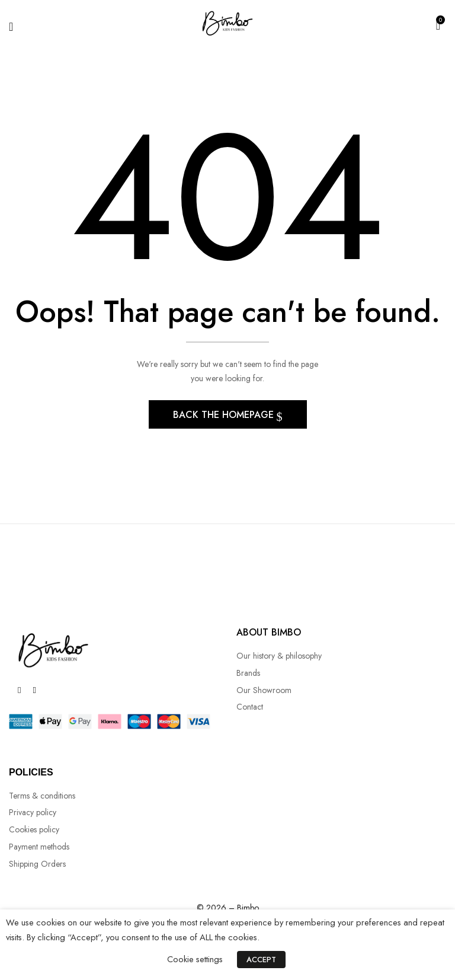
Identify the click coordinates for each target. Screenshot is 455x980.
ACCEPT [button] (261, 960)
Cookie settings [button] (195, 959)
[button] (438, 24)
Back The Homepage (225, 418)
